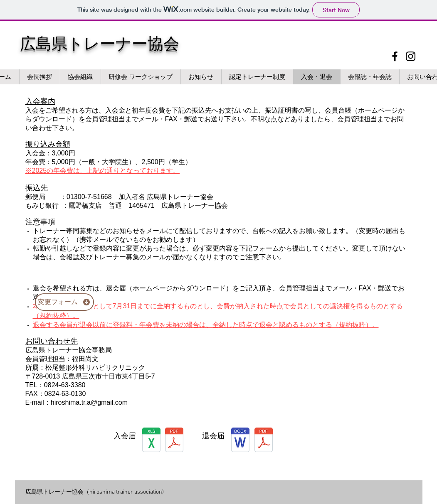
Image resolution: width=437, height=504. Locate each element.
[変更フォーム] (64, 302)
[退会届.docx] (240, 441)
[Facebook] (395, 56)
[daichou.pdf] (174, 441)
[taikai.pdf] (264, 441)
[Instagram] (411, 56)
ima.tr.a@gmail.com (98, 402)
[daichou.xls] (151, 441)
